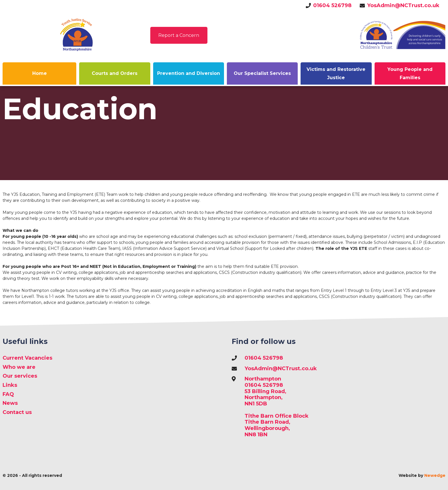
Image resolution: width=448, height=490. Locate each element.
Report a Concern (179, 35)
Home (40, 73)
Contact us (17, 412)
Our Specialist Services (262, 73)
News (10, 403)
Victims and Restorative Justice (336, 73)
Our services (20, 376)
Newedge (435, 475)
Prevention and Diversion (189, 73)
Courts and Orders (115, 73)
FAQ (8, 394)
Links (10, 385)
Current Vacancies (27, 358)
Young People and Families (410, 73)
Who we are (19, 367)
